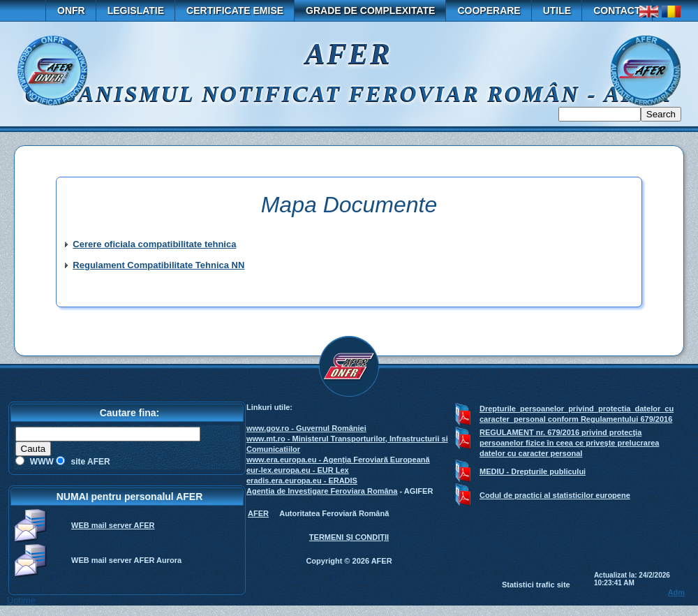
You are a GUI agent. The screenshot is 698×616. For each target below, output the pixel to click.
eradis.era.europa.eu (284, 481)
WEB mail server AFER (113, 525)
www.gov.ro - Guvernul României (306, 428)
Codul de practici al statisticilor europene (555, 495)
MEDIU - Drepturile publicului (533, 471)
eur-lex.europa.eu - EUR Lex (298, 470)
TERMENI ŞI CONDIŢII (349, 537)
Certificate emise (235, 10)
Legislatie (136, 10)
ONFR (71, 10)
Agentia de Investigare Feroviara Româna (322, 491)
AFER (258, 513)
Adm (676, 592)
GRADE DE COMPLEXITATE (370, 10)
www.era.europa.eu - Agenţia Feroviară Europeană (338, 460)
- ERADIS (340, 481)
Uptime (21, 600)
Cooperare (489, 10)
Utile (557, 10)
